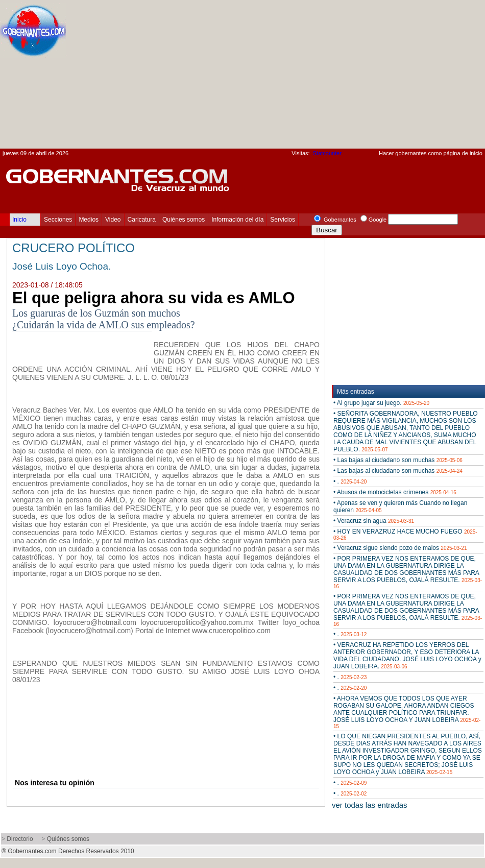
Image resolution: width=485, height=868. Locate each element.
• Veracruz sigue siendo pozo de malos (400, 548)
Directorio (20, 839)
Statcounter (327, 153)
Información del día (237, 220)
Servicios (283, 220)
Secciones (58, 220)
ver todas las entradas (370, 805)
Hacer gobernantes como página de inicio (431, 153)
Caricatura (142, 220)
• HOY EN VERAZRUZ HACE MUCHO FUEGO (405, 534)
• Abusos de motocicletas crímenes (395, 492)
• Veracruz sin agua (374, 521)
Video (113, 220)
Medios (89, 220)
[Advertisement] (363, 77)
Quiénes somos (184, 220)
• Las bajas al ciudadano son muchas (398, 460)
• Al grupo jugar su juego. (381, 403)
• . (350, 481)
